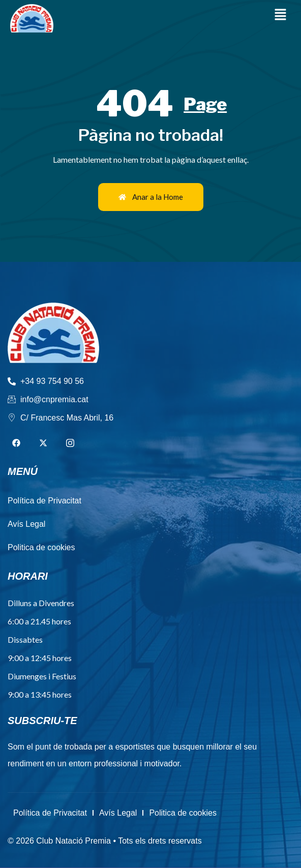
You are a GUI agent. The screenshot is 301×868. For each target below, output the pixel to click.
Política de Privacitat (50, 813)
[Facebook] (16, 443)
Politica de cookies (183, 813)
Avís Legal (118, 813)
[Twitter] (43, 443)
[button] (281, 15)
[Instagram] (70, 443)
